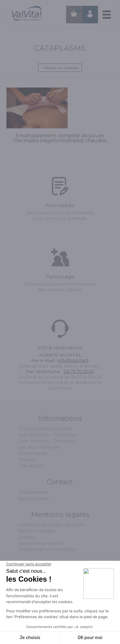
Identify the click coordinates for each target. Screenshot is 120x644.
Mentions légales (37, 531)
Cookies (27, 537)
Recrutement (33, 492)
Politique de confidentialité (47, 549)
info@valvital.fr (74, 361)
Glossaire (28, 459)
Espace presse (34, 498)
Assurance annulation (41, 543)
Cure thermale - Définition (46, 441)
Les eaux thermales (39, 447)
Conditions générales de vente (51, 525)
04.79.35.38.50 (79, 372)
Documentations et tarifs (45, 429)
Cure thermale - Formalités (47, 435)
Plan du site (31, 466)
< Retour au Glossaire (60, 68)
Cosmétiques (33, 453)
